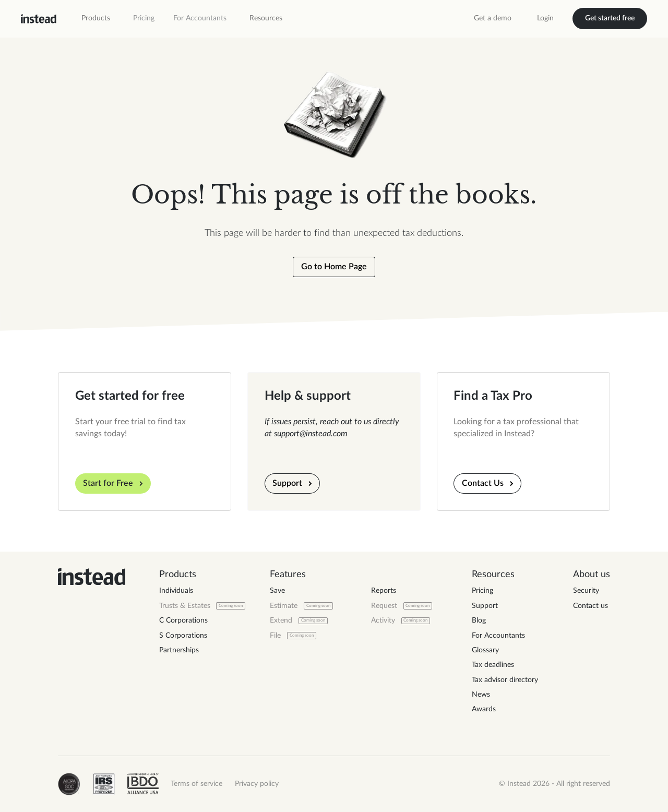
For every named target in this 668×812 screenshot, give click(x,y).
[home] (39, 19)
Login (545, 18)
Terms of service (196, 784)
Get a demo (493, 18)
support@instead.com (311, 434)
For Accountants (200, 18)
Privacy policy (257, 784)
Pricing (144, 18)
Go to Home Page (334, 267)
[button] (96, 19)
